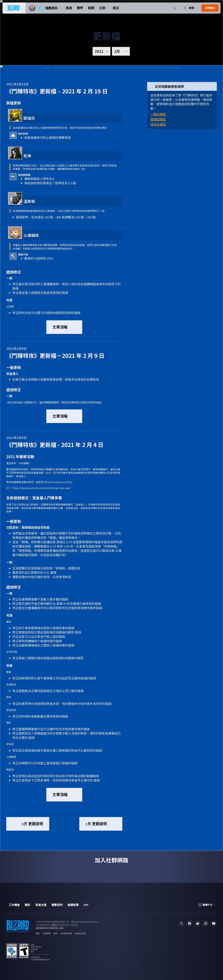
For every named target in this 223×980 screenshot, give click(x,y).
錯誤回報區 (158, 119)
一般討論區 (158, 114)
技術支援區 (158, 124)
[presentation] (14, 8)
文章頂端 (64, 327)
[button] (210, 8)
